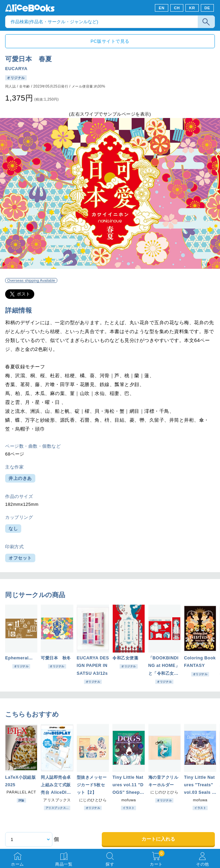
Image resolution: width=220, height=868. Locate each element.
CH (177, 8)
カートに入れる (158, 839)
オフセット (20, 558)
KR (192, 8)
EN (162, 8)
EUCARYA (16, 69)
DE (207, 8)
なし (13, 529)
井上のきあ (20, 478)
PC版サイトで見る (110, 41)
